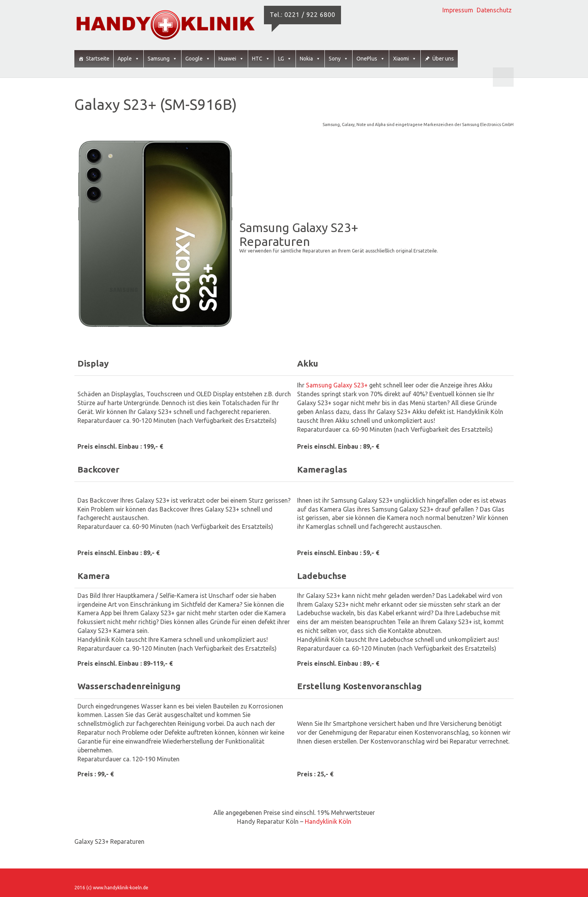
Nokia (310, 59)
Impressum (458, 10)
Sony (339, 59)
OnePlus (371, 59)
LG (285, 59)
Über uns (443, 59)
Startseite (98, 59)
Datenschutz (494, 10)
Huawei (231, 59)
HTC (261, 59)
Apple (129, 59)
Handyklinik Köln (328, 821)
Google (198, 59)
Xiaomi (405, 59)
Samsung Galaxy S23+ (337, 385)
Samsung (162, 59)
